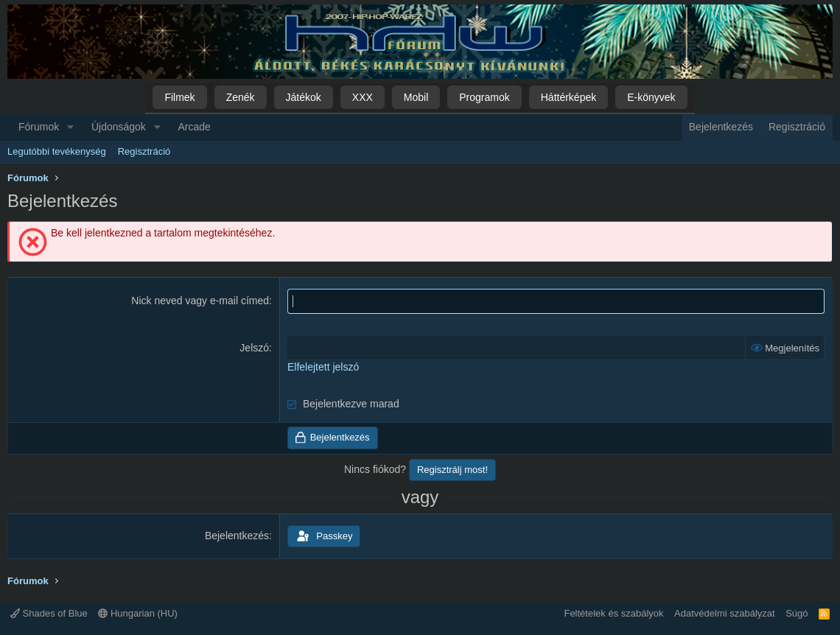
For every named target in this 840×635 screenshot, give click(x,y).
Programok (484, 97)
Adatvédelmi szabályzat (725, 613)
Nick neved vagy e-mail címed (200, 301)
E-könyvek (651, 97)
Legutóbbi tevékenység (57, 151)
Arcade (195, 127)
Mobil (416, 97)
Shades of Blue (49, 613)
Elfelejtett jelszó (323, 367)
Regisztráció (144, 151)
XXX (363, 97)
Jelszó (254, 348)
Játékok (304, 97)
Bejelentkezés (237, 536)
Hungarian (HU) (138, 613)
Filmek (179, 97)
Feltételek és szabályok (613, 613)
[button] (70, 127)
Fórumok (39, 127)
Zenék (241, 97)
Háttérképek (568, 97)
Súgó (797, 613)
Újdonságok (119, 127)
